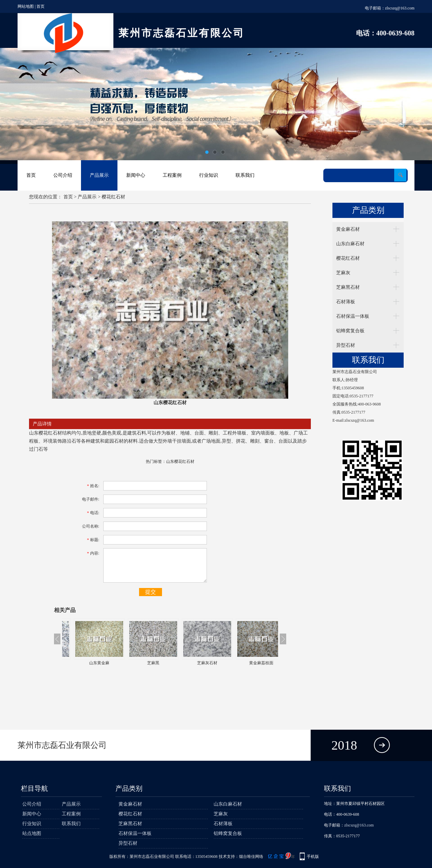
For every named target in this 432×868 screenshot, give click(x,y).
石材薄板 (346, 302)
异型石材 (346, 345)
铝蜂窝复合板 (350, 331)
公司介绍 (63, 175)
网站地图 (26, 6)
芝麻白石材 (89, 663)
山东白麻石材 (350, 244)
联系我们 (245, 175)
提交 (151, 592)
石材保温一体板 (353, 316)
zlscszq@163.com (400, 8)
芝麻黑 (197, 663)
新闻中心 (136, 175)
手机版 (313, 857)
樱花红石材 (113, 197)
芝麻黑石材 (348, 287)
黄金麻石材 (348, 229)
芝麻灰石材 (251, 663)
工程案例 (172, 175)
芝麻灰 (343, 273)
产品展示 (99, 175)
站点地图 (32, 833)
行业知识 (209, 175)
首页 (40, 6)
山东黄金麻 (143, 663)
